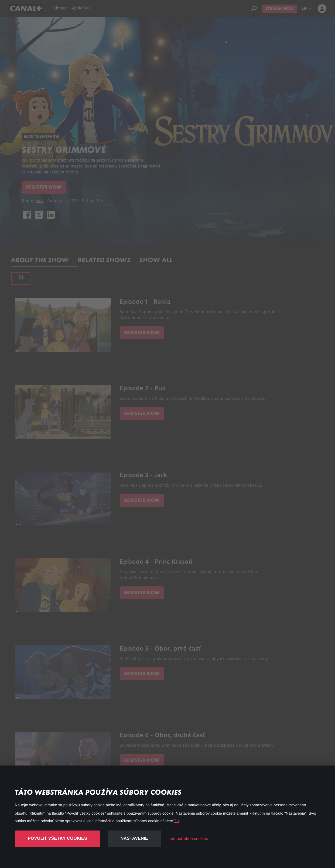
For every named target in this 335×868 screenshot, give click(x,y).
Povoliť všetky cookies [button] (57, 838)
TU (177, 821)
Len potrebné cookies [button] (188, 839)
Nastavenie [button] (134, 838)
